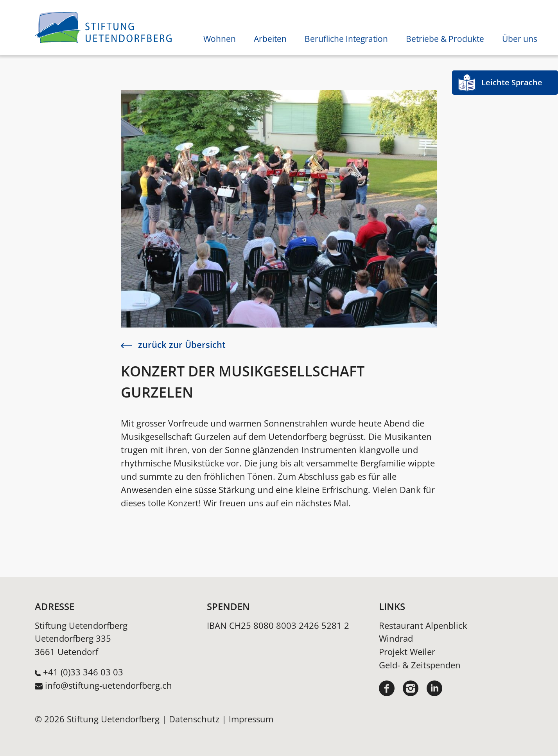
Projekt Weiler (407, 652)
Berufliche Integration (346, 39)
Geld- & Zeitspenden (420, 665)
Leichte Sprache (512, 82)
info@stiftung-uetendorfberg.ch (109, 685)
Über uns (520, 39)
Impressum (251, 719)
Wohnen (220, 39)
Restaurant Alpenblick (423, 625)
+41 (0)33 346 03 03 (83, 672)
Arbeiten (270, 39)
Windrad (396, 638)
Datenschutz (194, 719)
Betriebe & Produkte (445, 39)
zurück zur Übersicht (173, 344)
